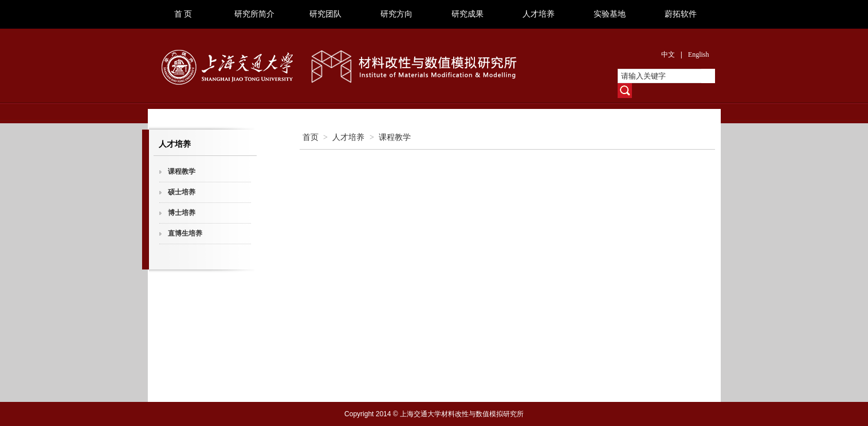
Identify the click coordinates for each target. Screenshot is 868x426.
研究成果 (468, 14)
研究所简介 (254, 14)
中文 (668, 54)
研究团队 (325, 14)
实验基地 (610, 14)
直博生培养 (185, 233)
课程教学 (182, 171)
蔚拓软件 (681, 14)
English (699, 54)
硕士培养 (182, 192)
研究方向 (396, 14)
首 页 (183, 14)
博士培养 (182, 213)
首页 (311, 137)
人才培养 (539, 14)
